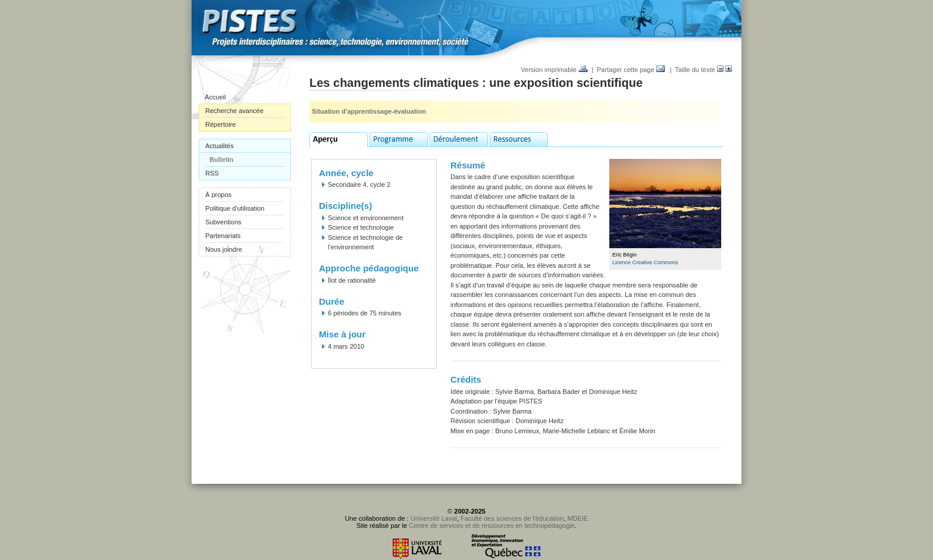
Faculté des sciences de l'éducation (512, 518)
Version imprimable (554, 70)
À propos (218, 195)
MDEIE (578, 518)
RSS (212, 173)
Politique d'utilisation (235, 208)
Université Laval (434, 518)
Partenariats (223, 236)
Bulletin (221, 159)
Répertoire (220, 124)
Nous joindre (224, 249)
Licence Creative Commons (645, 262)
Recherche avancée (234, 111)
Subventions (223, 222)
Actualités (220, 146)
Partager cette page (631, 70)
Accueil (215, 97)
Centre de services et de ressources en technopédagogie (492, 525)
